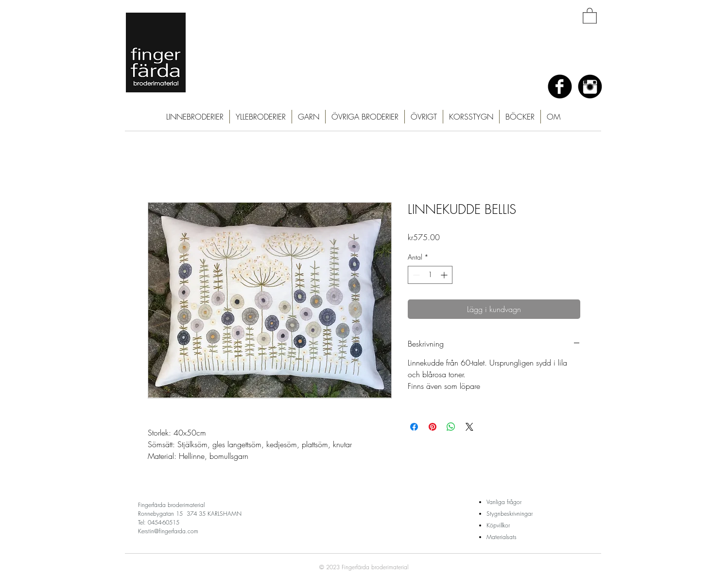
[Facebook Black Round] (560, 87)
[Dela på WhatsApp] (451, 427)
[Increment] (445, 275)
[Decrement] (415, 275)
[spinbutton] (430, 275)
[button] (590, 15)
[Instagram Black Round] (590, 87)
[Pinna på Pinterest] (433, 427)
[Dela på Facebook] (414, 427)
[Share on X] (469, 427)
